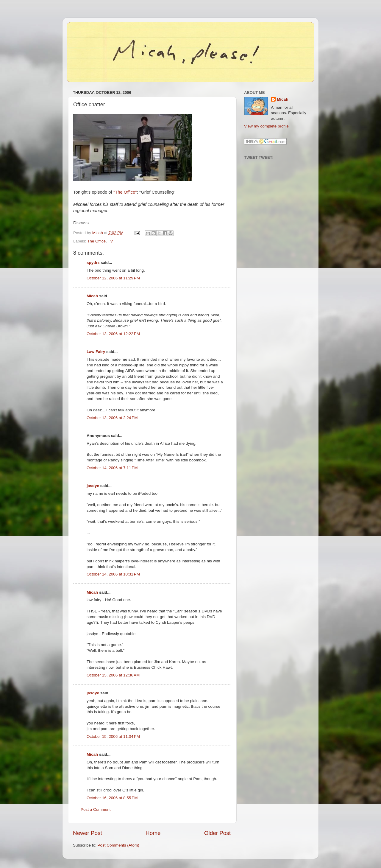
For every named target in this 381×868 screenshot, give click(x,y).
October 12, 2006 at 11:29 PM (113, 278)
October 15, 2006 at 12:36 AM (113, 675)
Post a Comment (96, 809)
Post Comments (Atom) (118, 845)
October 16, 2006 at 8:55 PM (112, 798)
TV (110, 241)
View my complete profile (266, 126)
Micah (92, 296)
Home (153, 833)
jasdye (93, 486)
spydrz (93, 263)
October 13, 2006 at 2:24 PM (112, 418)
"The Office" (125, 192)
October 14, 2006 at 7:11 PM (112, 468)
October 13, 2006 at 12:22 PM (113, 334)
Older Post (217, 833)
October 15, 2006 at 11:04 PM (113, 736)
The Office (96, 241)
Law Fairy (96, 352)
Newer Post (88, 833)
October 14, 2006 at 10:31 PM (113, 574)
